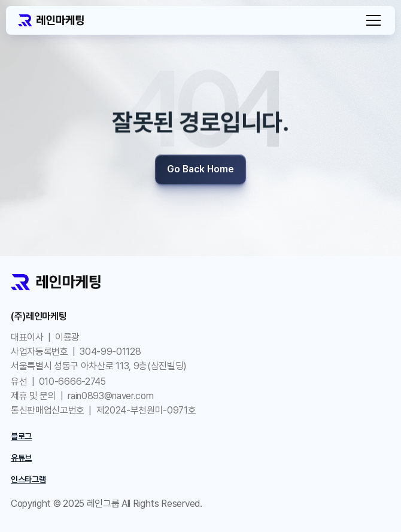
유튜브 (21, 458)
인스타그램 (28, 479)
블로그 (21, 436)
